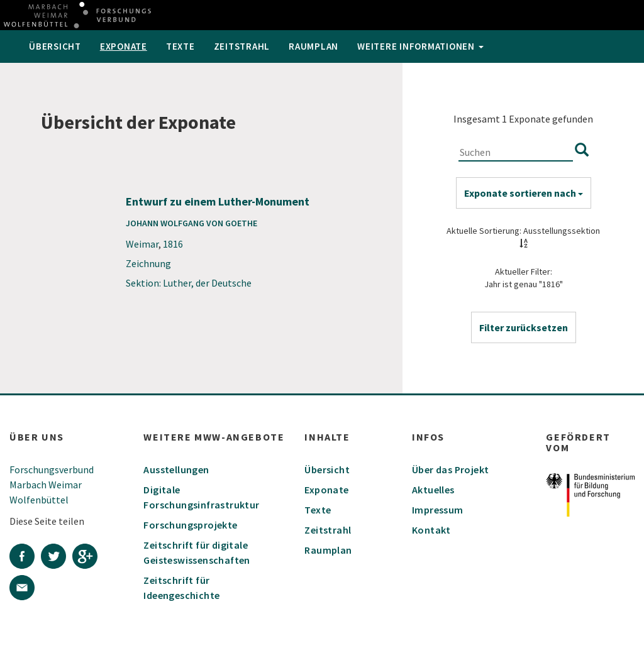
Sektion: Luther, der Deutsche (189, 283)
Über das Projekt (450, 469)
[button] (524, 327)
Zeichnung (148, 263)
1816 (173, 244)
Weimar (142, 244)
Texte (180, 46)
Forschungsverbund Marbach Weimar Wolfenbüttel (52, 485)
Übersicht (55, 46)
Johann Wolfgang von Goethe (192, 223)
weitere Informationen (420, 46)
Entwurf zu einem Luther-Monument (218, 201)
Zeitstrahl (242, 46)
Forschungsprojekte (190, 525)
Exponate (124, 46)
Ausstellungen (176, 469)
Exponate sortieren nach (524, 193)
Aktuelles (433, 490)
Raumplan (314, 46)
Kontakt (431, 530)
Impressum (438, 510)
